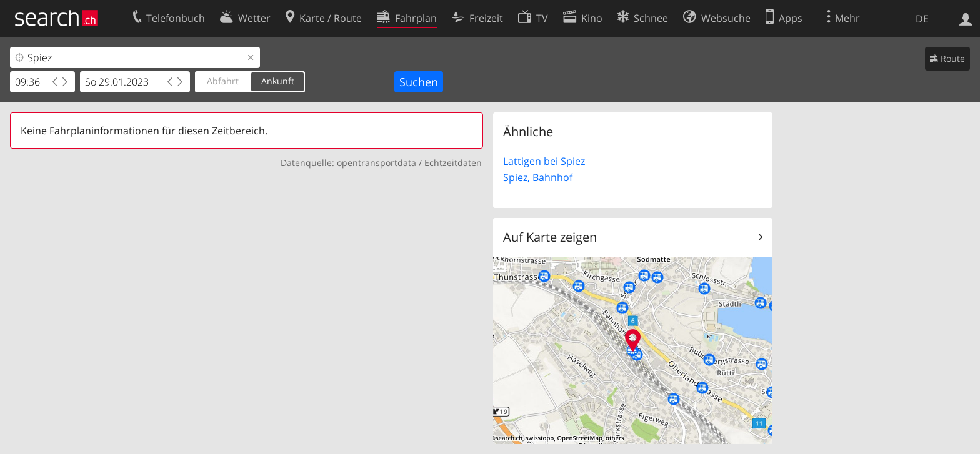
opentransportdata (377, 163)
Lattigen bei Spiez (544, 161)
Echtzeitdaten (453, 163)
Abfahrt (223, 81)
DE (922, 19)
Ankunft (278, 81)
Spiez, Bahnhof (538, 177)
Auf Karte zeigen (550, 237)
